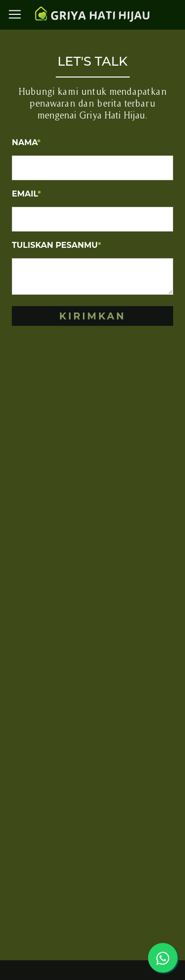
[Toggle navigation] (15, 14)
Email (26, 194)
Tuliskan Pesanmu (56, 245)
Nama (26, 142)
